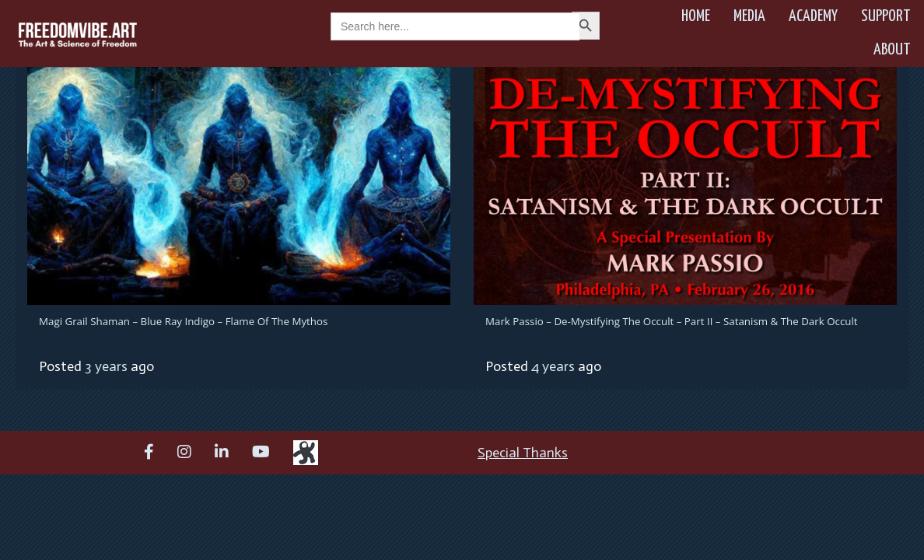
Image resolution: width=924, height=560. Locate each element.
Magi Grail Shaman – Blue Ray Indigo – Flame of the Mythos (183, 321)
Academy (813, 16)
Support (886, 16)
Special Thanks (523, 453)
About (892, 50)
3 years (106, 366)
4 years (553, 366)
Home (696, 16)
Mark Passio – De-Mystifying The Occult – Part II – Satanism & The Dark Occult (672, 321)
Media (749, 16)
